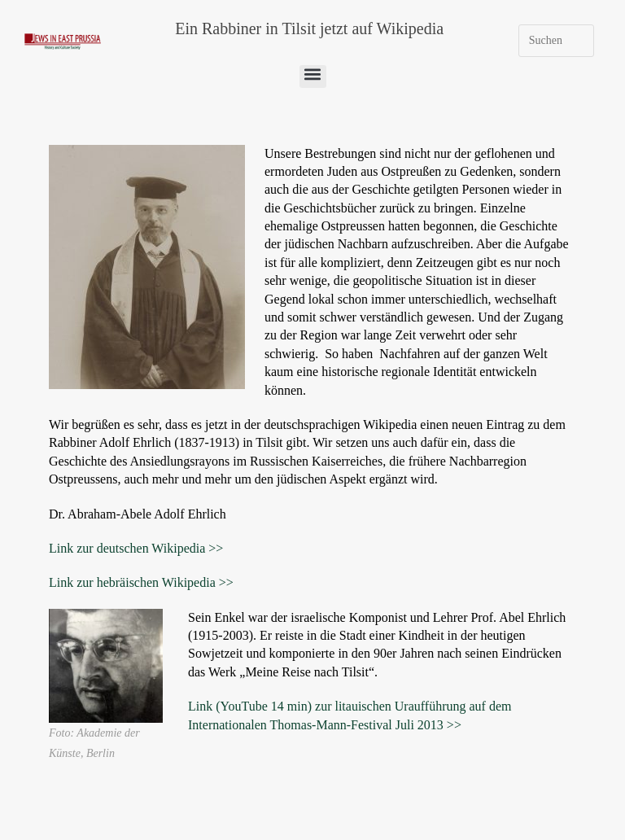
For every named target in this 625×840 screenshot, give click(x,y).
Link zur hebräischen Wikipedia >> (141, 582)
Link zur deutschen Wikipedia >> (136, 548)
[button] (313, 77)
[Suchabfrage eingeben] (557, 41)
